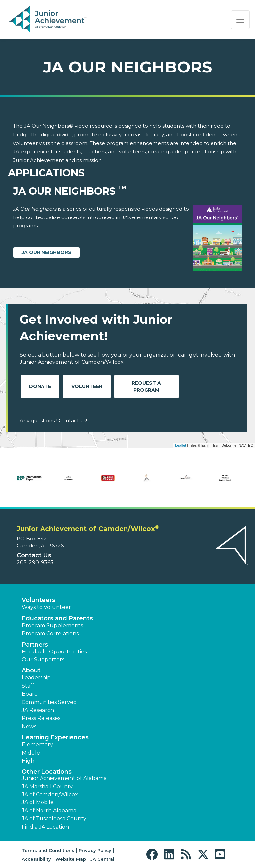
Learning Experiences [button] (55, 737)
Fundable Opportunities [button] (54, 652)
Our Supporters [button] (43, 660)
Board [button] (30, 694)
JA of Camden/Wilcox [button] (50, 794)
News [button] (29, 726)
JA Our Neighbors (46, 252)
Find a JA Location (45, 827)
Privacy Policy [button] (95, 850)
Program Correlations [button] (50, 633)
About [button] (31, 670)
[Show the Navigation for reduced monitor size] (240, 20)
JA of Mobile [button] (38, 802)
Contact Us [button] (34, 555)
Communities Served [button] (49, 702)
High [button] (28, 761)
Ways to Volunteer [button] (46, 607)
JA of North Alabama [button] (49, 811)
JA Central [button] (102, 859)
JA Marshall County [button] (47, 786)
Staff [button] (28, 686)
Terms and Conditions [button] (48, 850)
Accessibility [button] (36, 859)
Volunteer (87, 386)
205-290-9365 (35, 563)
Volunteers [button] (39, 600)
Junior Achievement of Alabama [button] (64, 778)
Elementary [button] (37, 744)
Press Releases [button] (41, 718)
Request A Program (146, 387)
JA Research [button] (38, 710)
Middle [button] (31, 753)
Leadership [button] (36, 678)
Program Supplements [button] (52, 625)
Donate (40, 386)
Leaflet (180, 445)
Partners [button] (35, 645)
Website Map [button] (71, 859)
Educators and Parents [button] (57, 618)
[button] (154, 855)
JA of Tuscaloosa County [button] (54, 819)
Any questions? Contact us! (53, 421)
